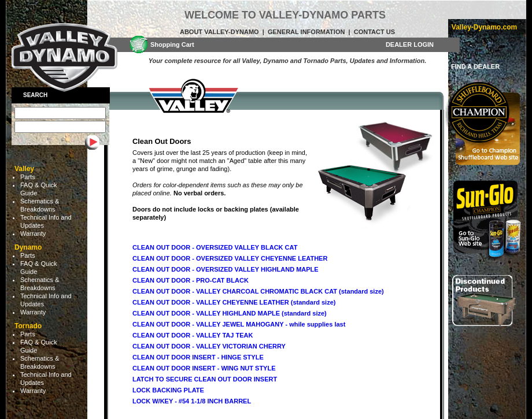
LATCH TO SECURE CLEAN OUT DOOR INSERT (205, 379)
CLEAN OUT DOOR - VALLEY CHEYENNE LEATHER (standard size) (234, 302)
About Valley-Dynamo (219, 32)
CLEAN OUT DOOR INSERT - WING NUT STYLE (204, 368)
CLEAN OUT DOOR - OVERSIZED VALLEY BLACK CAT (215, 247)
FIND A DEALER (475, 66)
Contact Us (374, 32)
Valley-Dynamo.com (484, 27)
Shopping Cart (172, 45)
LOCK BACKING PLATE (168, 390)
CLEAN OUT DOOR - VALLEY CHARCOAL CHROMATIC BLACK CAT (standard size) (258, 291)
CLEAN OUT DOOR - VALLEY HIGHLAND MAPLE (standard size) (230, 313)
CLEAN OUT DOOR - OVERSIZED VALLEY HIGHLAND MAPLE (226, 269)
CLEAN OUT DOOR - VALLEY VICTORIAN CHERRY (209, 346)
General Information (306, 32)
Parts (28, 177)
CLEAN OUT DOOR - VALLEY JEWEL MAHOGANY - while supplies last (239, 324)
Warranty (33, 233)
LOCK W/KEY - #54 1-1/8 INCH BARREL (192, 401)
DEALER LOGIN (410, 45)
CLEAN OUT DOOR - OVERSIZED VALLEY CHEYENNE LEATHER (230, 258)
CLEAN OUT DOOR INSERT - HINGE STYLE (198, 357)
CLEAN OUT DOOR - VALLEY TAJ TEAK (193, 335)
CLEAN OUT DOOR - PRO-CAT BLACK (191, 280)
